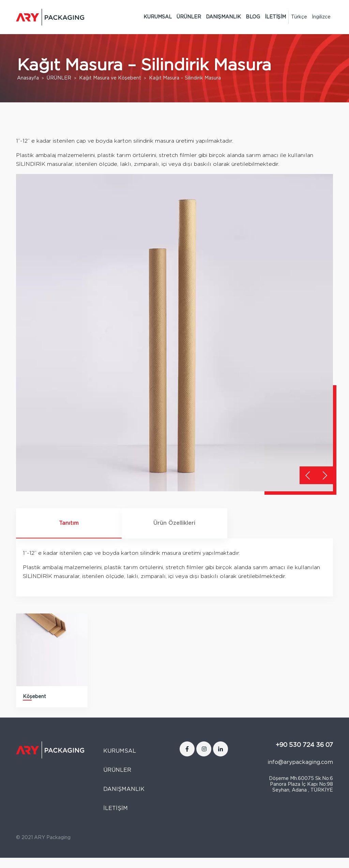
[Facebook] (187, 749)
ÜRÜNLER (189, 17)
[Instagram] (204, 749)
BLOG (253, 17)
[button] (325, 475)
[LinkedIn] (221, 749)
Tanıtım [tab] (69, 523)
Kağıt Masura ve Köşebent (110, 78)
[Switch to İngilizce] (321, 17)
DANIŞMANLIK (223, 17)
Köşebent (34, 697)
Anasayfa (28, 78)
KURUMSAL (158, 17)
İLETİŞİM (275, 17)
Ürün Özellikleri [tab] (174, 523)
